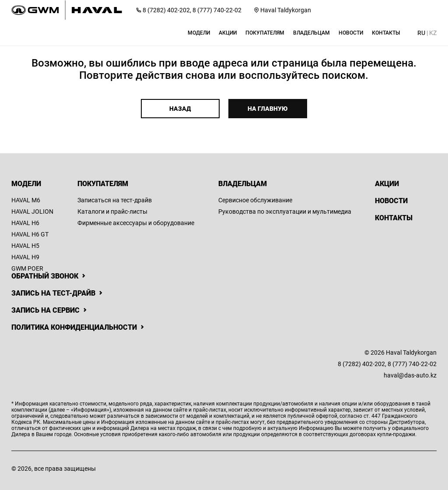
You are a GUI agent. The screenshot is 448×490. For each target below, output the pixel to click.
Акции (387, 184)
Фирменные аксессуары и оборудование (136, 223)
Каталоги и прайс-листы (112, 212)
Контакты (394, 218)
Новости (391, 201)
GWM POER (27, 268)
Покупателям (103, 184)
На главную (268, 109)
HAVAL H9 (25, 257)
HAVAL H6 (25, 223)
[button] (199, 33)
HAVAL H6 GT (30, 234)
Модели (26, 184)
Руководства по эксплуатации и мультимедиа (285, 212)
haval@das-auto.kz (410, 375)
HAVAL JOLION (32, 212)
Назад (180, 109)
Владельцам (243, 184)
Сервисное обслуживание (255, 200)
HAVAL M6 (26, 200)
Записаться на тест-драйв (115, 200)
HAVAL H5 (25, 246)
